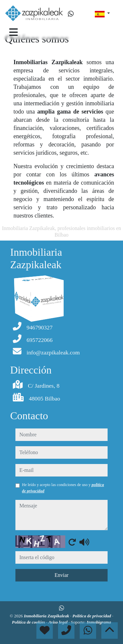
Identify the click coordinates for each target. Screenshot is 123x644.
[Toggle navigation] (13, 32)
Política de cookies (29, 622)
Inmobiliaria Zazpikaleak (47, 616)
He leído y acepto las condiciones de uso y (63, 488)
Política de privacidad (92, 616)
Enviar (61, 575)
